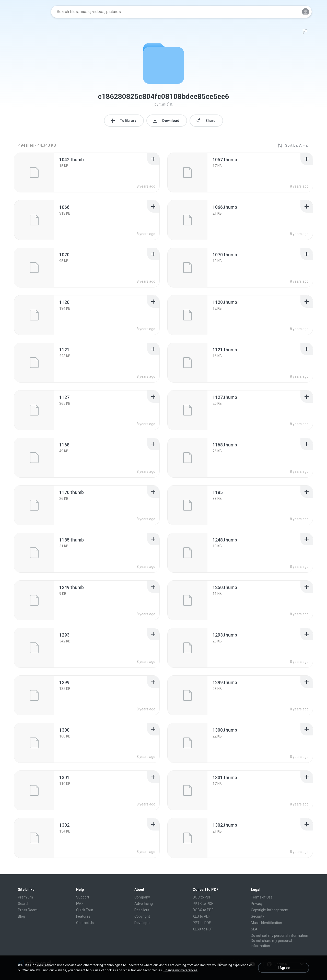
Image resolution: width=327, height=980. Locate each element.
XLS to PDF (201, 916)
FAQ (79, 904)
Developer (143, 923)
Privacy (257, 904)
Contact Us (85, 923)
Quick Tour (85, 910)
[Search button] (291, 12)
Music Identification (266, 923)
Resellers (142, 910)
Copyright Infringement (270, 910)
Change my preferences (180, 970)
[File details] (34, 172)
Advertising (144, 904)
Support (83, 897)
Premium (25, 897)
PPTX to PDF (203, 904)
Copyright (142, 916)
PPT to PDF (202, 923)
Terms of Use (262, 897)
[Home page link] (31, 12)
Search (24, 904)
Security (258, 916)
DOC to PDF (202, 897)
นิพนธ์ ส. (166, 104)
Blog (21, 916)
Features (83, 916)
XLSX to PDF (203, 929)
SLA (254, 929)
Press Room (28, 910)
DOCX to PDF (203, 910)
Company (142, 897)
